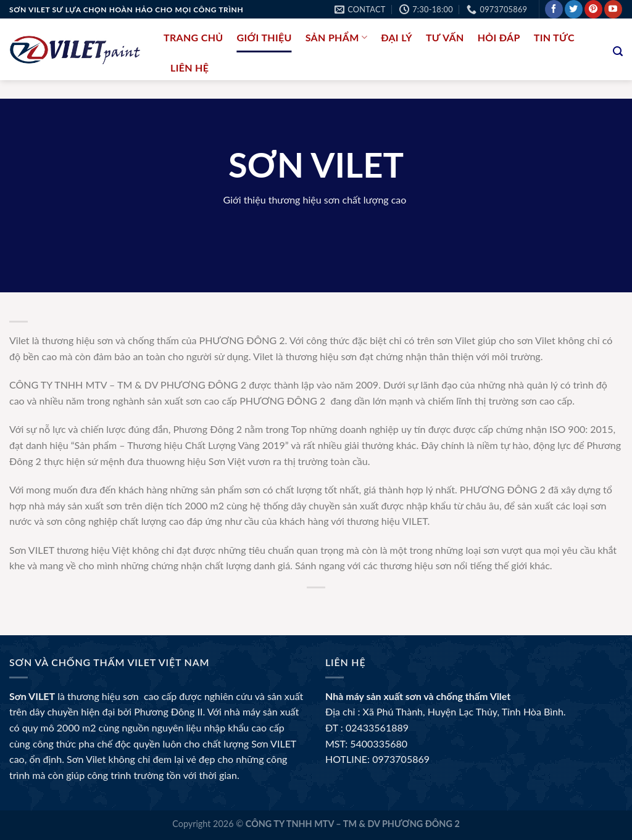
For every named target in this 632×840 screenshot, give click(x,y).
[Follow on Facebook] (554, 9)
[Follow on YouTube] (613, 9)
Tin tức (554, 37)
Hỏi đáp (499, 37)
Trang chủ (193, 37)
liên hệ (189, 68)
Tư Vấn (445, 37)
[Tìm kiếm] (618, 51)
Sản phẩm (336, 37)
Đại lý (397, 37)
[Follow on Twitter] (574, 9)
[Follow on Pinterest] (593, 9)
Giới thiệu (264, 37)
